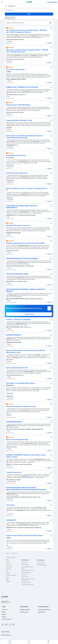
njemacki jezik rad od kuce (28, 570)
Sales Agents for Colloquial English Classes (21, 383)
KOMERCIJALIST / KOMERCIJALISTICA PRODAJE (22, 87)
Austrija (8, 573)
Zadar (7, 579)
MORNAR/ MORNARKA (13, 335)
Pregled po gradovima (42, 565)
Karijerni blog (41, 612)
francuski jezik (25, 577)
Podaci (4, 612)
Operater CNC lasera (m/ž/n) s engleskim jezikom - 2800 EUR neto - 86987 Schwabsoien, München (26, 31)
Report (49, 43)
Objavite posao (24, 612)
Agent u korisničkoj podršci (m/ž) (17, 368)
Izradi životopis (29, 314)
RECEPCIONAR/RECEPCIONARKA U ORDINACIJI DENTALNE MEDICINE (25, 290)
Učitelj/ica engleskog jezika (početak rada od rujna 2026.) (25, 243)
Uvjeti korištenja (5, 632)
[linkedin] (14, 625)
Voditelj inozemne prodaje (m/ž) (17, 173)
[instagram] (6, 625)
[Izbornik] (2, 2)
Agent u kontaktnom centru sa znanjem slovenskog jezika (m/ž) (27, 189)
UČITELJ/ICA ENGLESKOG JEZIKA (17, 274)
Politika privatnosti (6, 635)
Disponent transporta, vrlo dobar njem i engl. (21, 406)
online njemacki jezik (26, 573)
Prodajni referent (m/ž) (14, 472)
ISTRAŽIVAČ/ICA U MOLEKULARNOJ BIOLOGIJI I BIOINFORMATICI (22, 207)
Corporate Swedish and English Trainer (19, 120)
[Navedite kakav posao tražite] (29, 6)
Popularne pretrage (12, 557)
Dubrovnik (8, 582)
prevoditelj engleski (26, 582)
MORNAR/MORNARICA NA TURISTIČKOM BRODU (22, 259)
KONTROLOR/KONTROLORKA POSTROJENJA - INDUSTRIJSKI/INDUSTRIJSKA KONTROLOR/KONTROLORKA (26, 489)
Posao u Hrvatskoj (7, 619)
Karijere (4, 614)
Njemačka (8, 569)
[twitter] (10, 625)
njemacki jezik (25, 563)
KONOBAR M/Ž (11, 520)
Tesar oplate (10, 505)
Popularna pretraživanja (44, 610)
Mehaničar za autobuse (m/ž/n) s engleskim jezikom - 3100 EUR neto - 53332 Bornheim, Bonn (27, 51)
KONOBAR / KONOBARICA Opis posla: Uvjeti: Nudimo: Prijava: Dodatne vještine (26, 456)
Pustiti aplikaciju (52, 2)
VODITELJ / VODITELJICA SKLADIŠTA (18, 320)
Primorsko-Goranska (11, 575)
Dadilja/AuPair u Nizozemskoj (16, 155)
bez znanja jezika (25, 565)
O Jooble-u (5, 610)
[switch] (51, 23)
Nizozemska (9, 565)
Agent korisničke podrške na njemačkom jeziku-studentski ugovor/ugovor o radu (26, 351)
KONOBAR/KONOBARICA (14, 422)
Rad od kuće (9, 567)
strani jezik (24, 575)
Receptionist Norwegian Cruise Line (18, 225)
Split (7, 571)
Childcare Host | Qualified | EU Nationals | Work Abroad (24, 536)
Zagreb (8, 563)
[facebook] (3, 625)
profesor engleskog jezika (27, 585)
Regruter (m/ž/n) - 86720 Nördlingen (18, 105)
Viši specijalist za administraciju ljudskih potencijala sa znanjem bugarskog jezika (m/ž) (25, 137)
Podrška (4, 617)
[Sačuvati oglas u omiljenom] (51, 28)
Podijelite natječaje (25, 610)
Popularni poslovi (41, 563)
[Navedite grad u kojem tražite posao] (29, 10)
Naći (29, 14)
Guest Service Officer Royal (15, 70)
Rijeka (7, 577)
